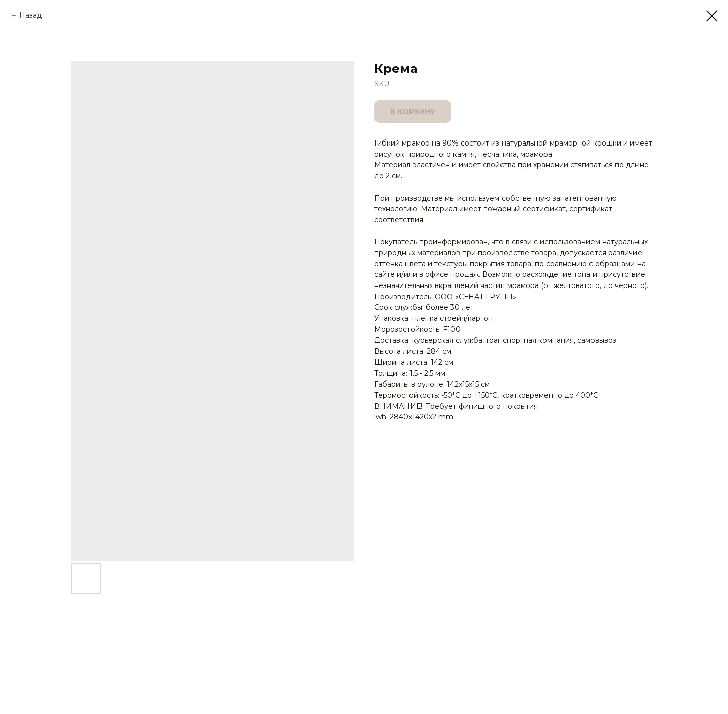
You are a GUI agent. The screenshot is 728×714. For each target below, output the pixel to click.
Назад (31, 15)
